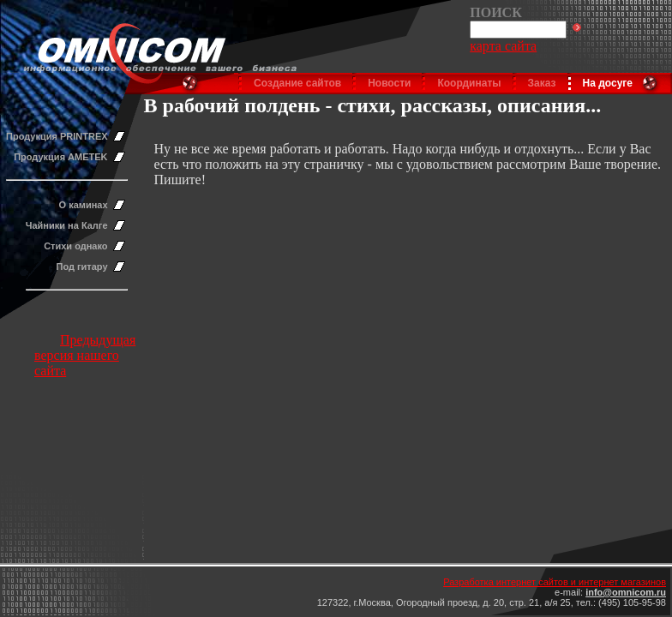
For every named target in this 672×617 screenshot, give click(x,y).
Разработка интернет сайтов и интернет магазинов (555, 582)
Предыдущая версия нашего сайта (85, 355)
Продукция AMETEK (60, 157)
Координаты (469, 83)
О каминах (84, 205)
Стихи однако (75, 246)
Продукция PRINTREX (57, 136)
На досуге (608, 83)
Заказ (542, 83)
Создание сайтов (297, 83)
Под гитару (82, 267)
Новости (389, 83)
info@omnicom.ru (626, 592)
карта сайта (503, 46)
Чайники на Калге (67, 225)
